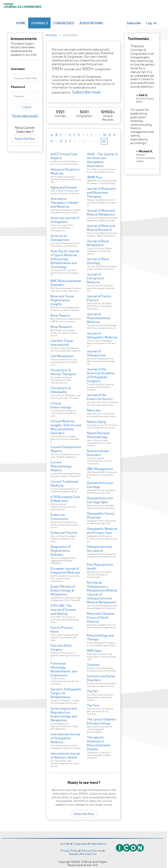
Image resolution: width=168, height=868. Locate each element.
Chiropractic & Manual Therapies (63, 372)
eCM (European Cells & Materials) (65, 499)
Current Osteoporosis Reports (66, 449)
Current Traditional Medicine (64, 483)
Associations (98, 844)
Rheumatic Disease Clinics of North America (101, 617)
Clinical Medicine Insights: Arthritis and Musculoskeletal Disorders (66, 427)
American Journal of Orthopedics (65, 220)
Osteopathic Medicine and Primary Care (102, 531)
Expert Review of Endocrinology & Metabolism (63, 590)
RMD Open (94, 651)
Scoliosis (93, 665)
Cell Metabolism (62, 356)
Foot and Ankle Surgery (61, 647)
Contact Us (90, 854)
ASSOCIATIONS (91, 23)
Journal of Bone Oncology (98, 261)
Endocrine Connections (59, 517)
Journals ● (66, 844)
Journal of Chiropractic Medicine (96, 278)
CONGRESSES (64, 23)
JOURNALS (39, 23)
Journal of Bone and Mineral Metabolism (101, 212)
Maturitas (94, 410)
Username (13, 69)
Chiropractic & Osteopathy (61, 390)
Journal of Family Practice (99, 298)
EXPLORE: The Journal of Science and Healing (63, 610)
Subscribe (134, 23)
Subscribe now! (86, 92)
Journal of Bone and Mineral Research (101, 228)
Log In (151, 23)
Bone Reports (60, 315)
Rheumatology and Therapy (100, 637)
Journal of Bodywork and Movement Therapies (101, 192)
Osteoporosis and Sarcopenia (99, 549)
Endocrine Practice (64, 533)
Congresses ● (82, 844)
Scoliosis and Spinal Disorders (101, 678)
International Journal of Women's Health (65, 755)
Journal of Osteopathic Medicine (102, 335)
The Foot (93, 705)
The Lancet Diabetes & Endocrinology (101, 721)
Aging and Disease (64, 187)
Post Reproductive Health (100, 566)
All (104, 141)
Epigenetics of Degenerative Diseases (61, 551)
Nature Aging (96, 422)
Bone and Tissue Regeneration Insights (62, 300)
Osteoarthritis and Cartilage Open (100, 500)
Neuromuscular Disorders (98, 453)
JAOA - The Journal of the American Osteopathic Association (102, 160)
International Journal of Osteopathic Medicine (65, 738)
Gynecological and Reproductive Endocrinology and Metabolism (64, 714)
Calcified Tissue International (62, 343)
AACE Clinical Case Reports (64, 156)
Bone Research (61, 327)
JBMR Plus (94, 177)
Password (13, 87)
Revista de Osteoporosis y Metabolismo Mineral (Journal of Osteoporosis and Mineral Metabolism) (102, 592)
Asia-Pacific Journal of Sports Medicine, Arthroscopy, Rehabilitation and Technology (65, 259)
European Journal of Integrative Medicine (65, 570)
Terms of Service (92, 851)
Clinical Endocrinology (61, 405)
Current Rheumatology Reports (61, 466)
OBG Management (100, 469)
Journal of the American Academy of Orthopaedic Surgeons (101, 375)
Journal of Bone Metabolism (98, 243)
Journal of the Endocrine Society (100, 397)
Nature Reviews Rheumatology (98, 435)
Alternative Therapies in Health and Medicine (64, 203)
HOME (21, 23)
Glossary (74, 854)
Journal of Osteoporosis (96, 353)
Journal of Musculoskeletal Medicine (98, 318)
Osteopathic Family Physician (101, 515)
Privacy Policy (70, 851)
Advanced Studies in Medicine (65, 171)
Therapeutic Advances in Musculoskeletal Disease (98, 743)
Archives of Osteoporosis (60, 238)
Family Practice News (62, 629)
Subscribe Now (25, 138)
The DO (92, 691)
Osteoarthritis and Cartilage (100, 485)
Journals (51, 35)
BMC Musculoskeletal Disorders (66, 283)
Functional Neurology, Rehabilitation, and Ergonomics (64, 669)
